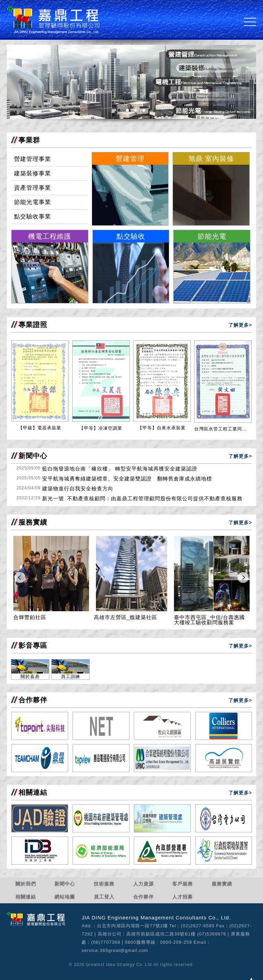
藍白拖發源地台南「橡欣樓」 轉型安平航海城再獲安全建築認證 (120, 469)
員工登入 (104, 897)
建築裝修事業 (33, 173)
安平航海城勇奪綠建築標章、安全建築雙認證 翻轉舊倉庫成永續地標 (127, 479)
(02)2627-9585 (198, 926)
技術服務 (104, 884)
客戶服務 (183, 884)
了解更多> (240, 325)
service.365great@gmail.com (115, 950)
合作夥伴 (143, 897)
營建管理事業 (33, 159)
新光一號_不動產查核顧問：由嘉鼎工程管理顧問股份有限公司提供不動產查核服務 (142, 498)
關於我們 (26, 884)
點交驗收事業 (33, 217)
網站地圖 (65, 897)
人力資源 (143, 884)
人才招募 (183, 897)
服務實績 (222, 884)
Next (243, 578)
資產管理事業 (33, 188)
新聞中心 (65, 884)
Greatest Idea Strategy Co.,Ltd (119, 965)
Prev (20, 578)
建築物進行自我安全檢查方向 (78, 488)
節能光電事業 (33, 202)
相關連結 (26, 897)
